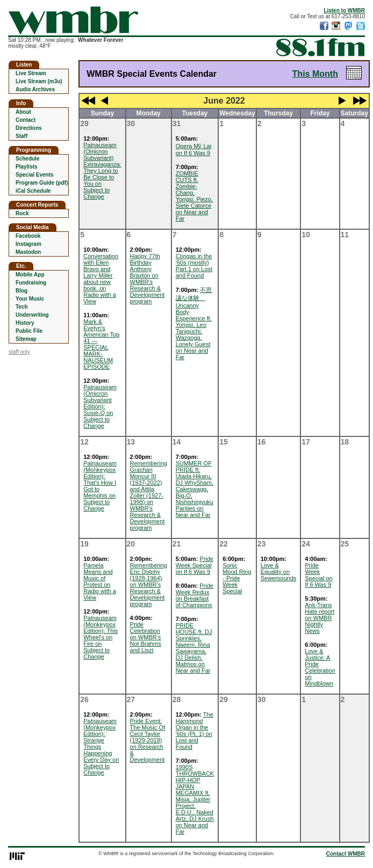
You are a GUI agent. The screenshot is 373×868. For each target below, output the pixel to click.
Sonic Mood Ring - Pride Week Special (237, 578)
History (25, 323)
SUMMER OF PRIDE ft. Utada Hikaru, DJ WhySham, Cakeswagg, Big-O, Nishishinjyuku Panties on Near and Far (195, 489)
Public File (29, 331)
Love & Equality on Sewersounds (279, 572)
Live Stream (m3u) (39, 81)
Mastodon (28, 252)
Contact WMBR (346, 854)
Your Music (30, 299)
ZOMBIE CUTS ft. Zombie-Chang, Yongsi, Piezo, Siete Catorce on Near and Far (194, 196)
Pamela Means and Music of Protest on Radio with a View (100, 581)
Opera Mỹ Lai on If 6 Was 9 (194, 149)
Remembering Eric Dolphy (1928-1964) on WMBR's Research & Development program (149, 585)
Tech (22, 307)
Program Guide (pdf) (42, 183)
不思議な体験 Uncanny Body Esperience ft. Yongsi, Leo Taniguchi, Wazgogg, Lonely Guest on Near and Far (194, 323)
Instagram (28, 244)
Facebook (28, 236)
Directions (29, 128)
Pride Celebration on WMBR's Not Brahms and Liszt (146, 637)
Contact (26, 120)
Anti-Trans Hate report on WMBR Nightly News (320, 618)
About (23, 112)
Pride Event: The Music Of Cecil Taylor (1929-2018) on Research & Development (148, 740)
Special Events (35, 175)
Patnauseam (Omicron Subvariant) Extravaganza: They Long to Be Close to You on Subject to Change (102, 171)
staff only (19, 352)
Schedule (27, 159)
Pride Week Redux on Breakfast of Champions (195, 595)
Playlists (27, 167)
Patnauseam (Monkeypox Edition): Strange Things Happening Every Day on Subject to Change (101, 747)
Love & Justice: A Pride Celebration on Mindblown (320, 667)
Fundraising (31, 283)
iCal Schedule (33, 191)
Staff (21, 136)
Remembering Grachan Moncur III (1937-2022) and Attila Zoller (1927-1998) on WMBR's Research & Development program (149, 495)
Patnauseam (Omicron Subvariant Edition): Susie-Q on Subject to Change (100, 406)
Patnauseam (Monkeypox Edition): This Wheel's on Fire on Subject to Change (101, 637)
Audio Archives (35, 89)
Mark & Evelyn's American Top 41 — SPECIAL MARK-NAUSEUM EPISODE (101, 344)
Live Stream (31, 73)
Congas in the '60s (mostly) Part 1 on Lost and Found (194, 266)
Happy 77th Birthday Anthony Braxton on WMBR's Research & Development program (148, 279)
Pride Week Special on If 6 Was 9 (195, 565)
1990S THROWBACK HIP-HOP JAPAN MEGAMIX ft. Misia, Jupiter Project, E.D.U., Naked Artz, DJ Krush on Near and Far (195, 799)
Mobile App (30, 275)
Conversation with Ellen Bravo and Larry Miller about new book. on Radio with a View (101, 279)
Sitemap (26, 339)
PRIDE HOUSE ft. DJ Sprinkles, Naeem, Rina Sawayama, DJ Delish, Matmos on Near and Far (194, 648)
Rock (22, 213)
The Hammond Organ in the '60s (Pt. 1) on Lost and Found (195, 731)
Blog (21, 291)
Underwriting (32, 315)
